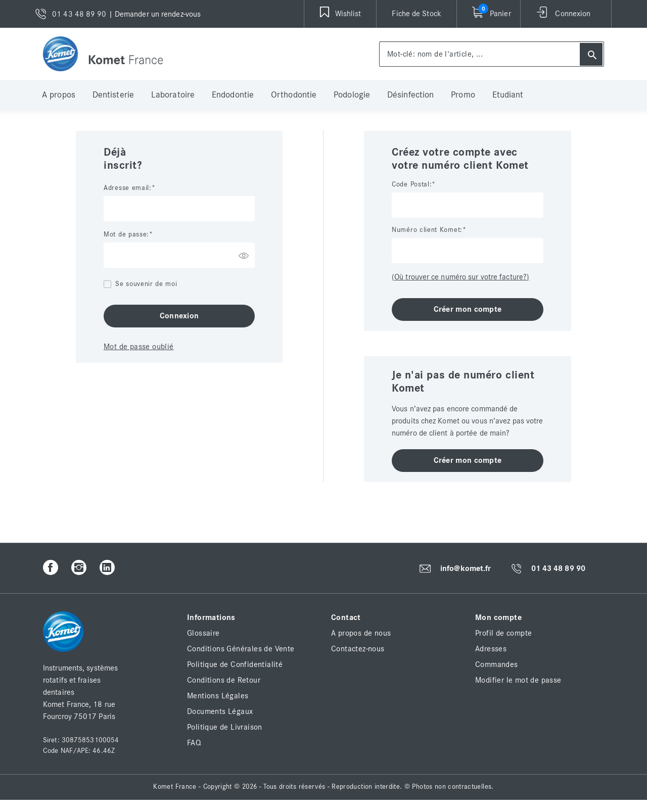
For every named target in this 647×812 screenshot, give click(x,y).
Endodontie (233, 95)
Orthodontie (294, 95)
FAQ (194, 743)
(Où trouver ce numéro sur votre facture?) (460, 277)
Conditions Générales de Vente (241, 649)
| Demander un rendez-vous (155, 14)
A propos (59, 95)
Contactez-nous (358, 649)
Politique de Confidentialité (235, 664)
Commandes (497, 664)
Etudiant (508, 95)
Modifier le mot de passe (518, 680)
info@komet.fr (466, 568)
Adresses (491, 649)
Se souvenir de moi (146, 284)
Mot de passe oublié (139, 347)
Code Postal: (412, 184)
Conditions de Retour (224, 680)
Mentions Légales (218, 696)
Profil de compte (503, 633)
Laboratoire (173, 95)
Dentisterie (113, 95)
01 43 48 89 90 (558, 569)
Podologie (352, 95)
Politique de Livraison (225, 727)
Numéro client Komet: (427, 230)
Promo (463, 95)
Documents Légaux (220, 711)
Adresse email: (128, 188)
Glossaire (203, 633)
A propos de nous (361, 633)
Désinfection (410, 95)
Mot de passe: (126, 234)
